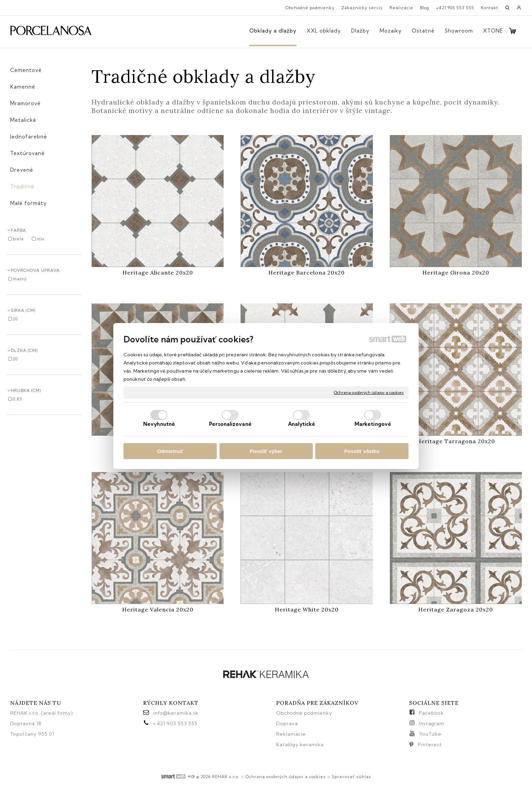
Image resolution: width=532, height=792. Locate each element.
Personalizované (230, 424)
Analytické (302, 424)
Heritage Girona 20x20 (456, 272)
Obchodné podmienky (304, 713)
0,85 (17, 399)
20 (15, 319)
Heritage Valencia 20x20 (158, 609)
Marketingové (373, 424)
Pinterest (430, 744)
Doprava (287, 723)
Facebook (431, 713)
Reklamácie (292, 734)
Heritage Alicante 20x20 (158, 272)
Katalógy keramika (300, 744)
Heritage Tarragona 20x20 (456, 441)
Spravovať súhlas (351, 777)
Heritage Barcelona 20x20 (307, 272)
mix (41, 239)
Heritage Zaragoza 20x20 (456, 609)
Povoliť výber (266, 451)
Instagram (432, 723)
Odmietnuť (170, 451)
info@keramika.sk (176, 713)
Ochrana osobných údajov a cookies (369, 392)
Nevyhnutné (159, 424)
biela (18, 239)
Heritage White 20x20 (307, 609)
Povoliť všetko (362, 451)
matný (20, 279)
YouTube (430, 734)
